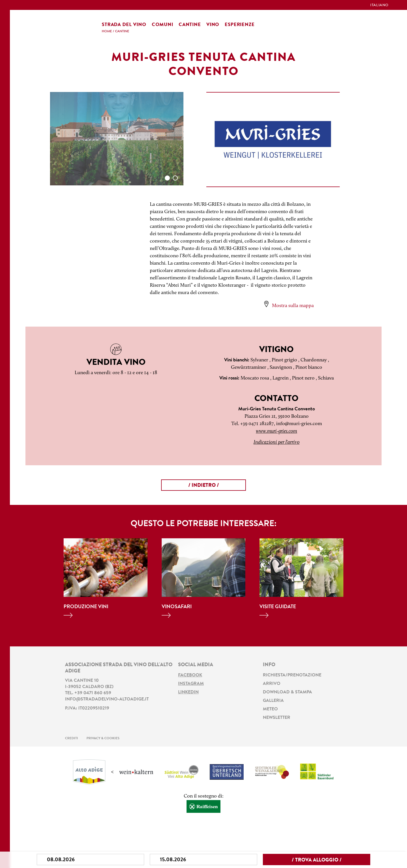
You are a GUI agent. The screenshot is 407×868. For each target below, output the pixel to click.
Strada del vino (124, 25)
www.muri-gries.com (276, 431)
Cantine (190, 25)
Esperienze (240, 25)
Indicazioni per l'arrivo (277, 442)
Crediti (72, 738)
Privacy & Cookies (103, 738)
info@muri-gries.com (299, 424)
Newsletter (277, 718)
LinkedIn (188, 692)
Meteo (270, 709)
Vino (213, 25)
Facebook (190, 675)
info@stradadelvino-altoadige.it (107, 699)
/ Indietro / (204, 486)
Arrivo (272, 684)
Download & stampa (287, 692)
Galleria (273, 701)
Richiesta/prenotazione (292, 675)
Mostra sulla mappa (293, 306)
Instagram (191, 684)
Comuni (163, 25)
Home (107, 31)
